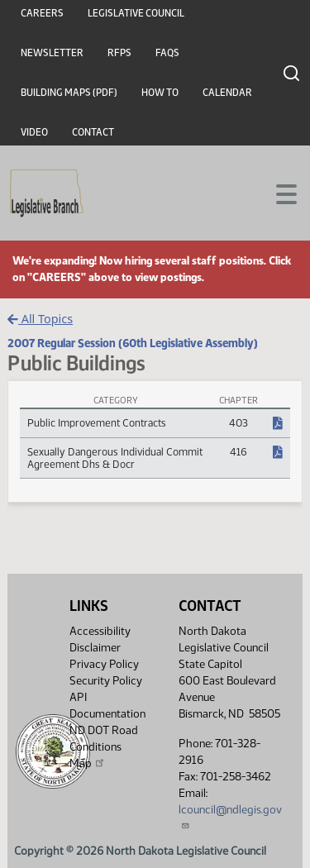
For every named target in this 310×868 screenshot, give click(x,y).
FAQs (167, 53)
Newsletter (52, 53)
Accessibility (100, 631)
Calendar (227, 93)
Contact (93, 132)
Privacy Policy (104, 664)
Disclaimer (95, 648)
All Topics (40, 319)
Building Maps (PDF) (69, 93)
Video (34, 132)
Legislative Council (136, 13)
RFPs (119, 53)
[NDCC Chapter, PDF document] (278, 424)
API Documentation (107, 706)
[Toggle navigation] (278, 193)
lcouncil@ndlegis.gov (230, 816)
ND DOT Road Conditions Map (104, 747)
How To (160, 93)
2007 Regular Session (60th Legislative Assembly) (133, 343)
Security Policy (106, 681)
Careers (42, 13)
